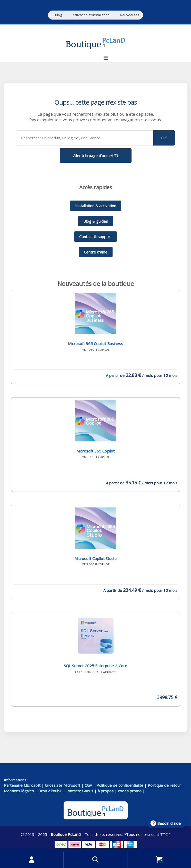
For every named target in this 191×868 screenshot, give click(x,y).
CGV (88, 785)
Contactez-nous (79, 791)
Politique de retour (164, 785)
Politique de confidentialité (120, 785)
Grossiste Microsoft (63, 785)
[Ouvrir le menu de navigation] (106, 58)
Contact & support (95, 237)
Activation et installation (91, 15)
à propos (106, 791)
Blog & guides (96, 221)
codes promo (130, 791)
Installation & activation (96, 206)
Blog (58, 15)
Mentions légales (19, 791)
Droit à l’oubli (50, 791)
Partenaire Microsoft (22, 785)
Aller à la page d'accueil (96, 156)
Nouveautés (130, 15)
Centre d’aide (96, 252)
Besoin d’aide (169, 823)
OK (164, 138)
